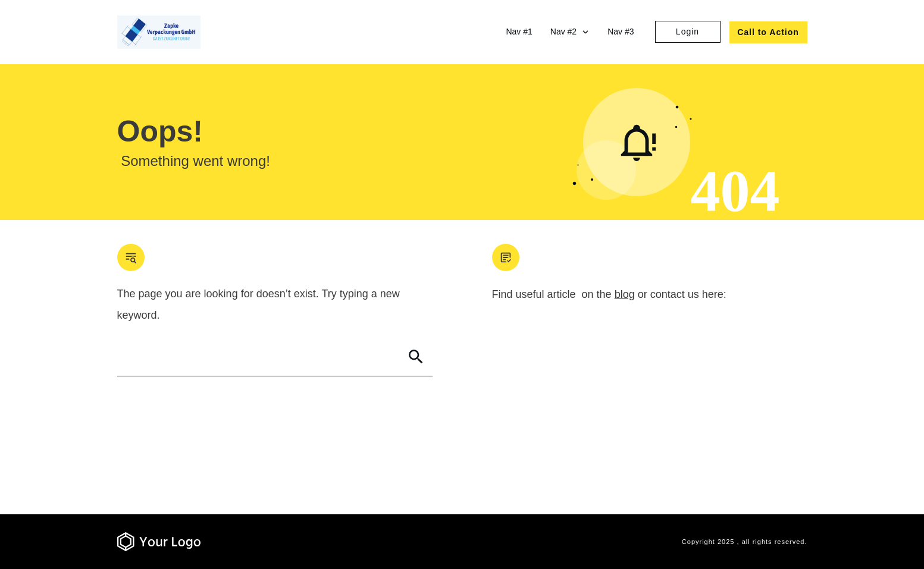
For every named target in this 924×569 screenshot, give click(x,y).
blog (625, 294)
